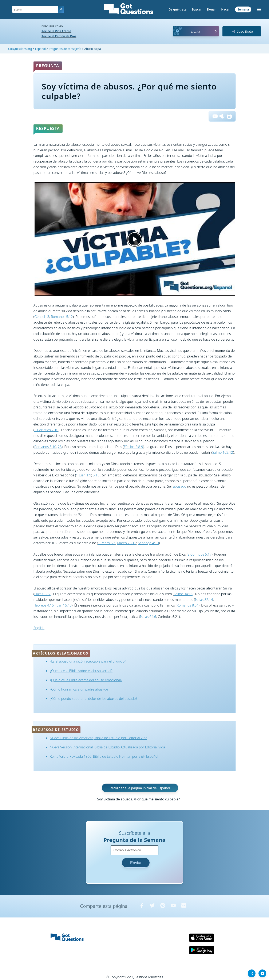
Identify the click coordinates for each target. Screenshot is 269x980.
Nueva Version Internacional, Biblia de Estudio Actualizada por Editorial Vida (107, 747)
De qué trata (177, 9)
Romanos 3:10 (45, 447)
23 (60, 447)
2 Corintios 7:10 (46, 430)
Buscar (197, 9)
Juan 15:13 (64, 605)
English (39, 628)
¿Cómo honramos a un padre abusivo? (79, 689)
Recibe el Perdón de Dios (59, 36)
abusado (180, 486)
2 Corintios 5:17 (200, 554)
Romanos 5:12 (62, 317)
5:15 (96, 475)
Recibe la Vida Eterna (56, 31)
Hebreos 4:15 (44, 605)
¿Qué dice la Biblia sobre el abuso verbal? (81, 671)
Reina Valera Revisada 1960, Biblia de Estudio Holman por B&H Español (104, 756)
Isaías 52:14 (204, 600)
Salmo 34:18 (183, 594)
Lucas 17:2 (42, 594)
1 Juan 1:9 (84, 475)
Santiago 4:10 (148, 543)
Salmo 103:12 (223, 452)
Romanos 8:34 (188, 605)
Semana (243, 9)
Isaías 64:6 (148, 617)
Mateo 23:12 (127, 543)
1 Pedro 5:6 (107, 543)
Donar (211, 9)
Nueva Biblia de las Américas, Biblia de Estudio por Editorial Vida (98, 738)
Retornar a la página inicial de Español (140, 788)
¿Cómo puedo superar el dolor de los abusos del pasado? (93, 699)
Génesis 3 (42, 317)
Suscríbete (242, 31)
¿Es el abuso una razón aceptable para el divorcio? (88, 661)
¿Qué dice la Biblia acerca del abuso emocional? (86, 680)
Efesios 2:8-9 (133, 447)
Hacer (225, 9)
